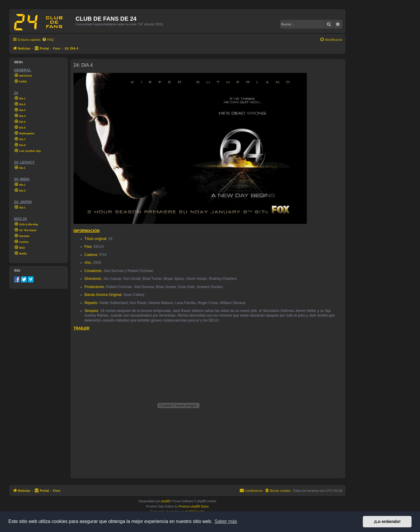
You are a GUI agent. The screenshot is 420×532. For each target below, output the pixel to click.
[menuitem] (48, 40)
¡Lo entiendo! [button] (387, 522)
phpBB (165, 501)
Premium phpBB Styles (194, 506)
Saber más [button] (226, 521)
